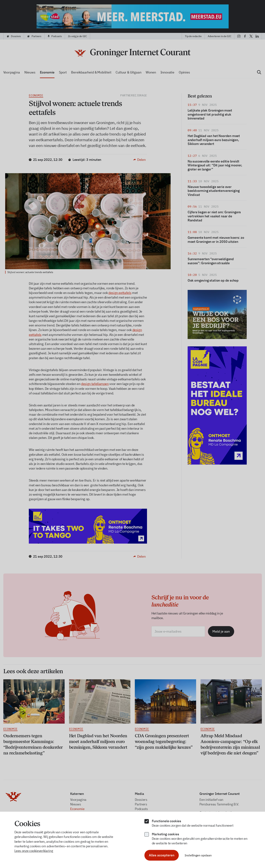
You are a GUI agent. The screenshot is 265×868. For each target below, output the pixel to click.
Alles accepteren (162, 855)
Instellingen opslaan (198, 855)
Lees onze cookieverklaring (34, 851)
